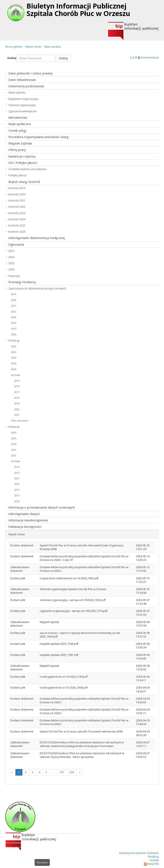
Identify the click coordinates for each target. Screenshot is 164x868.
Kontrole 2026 (17, 232)
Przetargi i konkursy (22, 282)
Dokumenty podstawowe (26, 86)
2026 (11, 269)
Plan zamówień (20, 421)
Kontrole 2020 (17, 194)
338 (72, 772)
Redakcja (153, 857)
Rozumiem (42, 862)
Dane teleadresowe (22, 80)
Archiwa (16, 375)
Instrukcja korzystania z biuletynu (139, 853)
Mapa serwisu (53, 47)
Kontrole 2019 (17, 188)
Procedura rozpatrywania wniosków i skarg (38, 137)
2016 (17, 386)
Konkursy (14, 427)
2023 (11, 251)
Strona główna (14, 47)
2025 (11, 263)
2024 (11, 257)
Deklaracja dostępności (25, 527)
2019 (14, 294)
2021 (14, 306)
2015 (17, 381)
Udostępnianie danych (24, 514)
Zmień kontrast (148, 58)
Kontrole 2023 (17, 213)
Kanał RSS (151, 864)
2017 (17, 392)
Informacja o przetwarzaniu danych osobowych (42, 507)
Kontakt (154, 860)
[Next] (80, 772)
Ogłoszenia (16, 244)
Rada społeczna (20, 124)
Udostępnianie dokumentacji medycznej (37, 238)
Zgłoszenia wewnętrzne (23, 111)
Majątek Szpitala (20, 143)
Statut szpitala (17, 93)
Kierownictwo (18, 117)
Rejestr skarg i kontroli (24, 182)
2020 (14, 300)
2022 (14, 311)
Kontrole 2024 (17, 219)
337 (62, 772)
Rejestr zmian (33, 47)
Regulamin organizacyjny (23, 99)
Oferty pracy (17, 150)
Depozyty (14, 276)
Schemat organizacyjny (22, 105)
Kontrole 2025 (17, 225)
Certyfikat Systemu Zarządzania (27, 169)
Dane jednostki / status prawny (30, 73)
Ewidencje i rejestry (22, 156)
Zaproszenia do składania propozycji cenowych (37, 288)
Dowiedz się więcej (67, 857)
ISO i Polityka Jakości (23, 163)
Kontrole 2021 (17, 201)
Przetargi (14, 341)
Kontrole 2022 (17, 207)
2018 (17, 398)
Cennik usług (17, 131)
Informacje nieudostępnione (28, 520)
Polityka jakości (18, 175)
